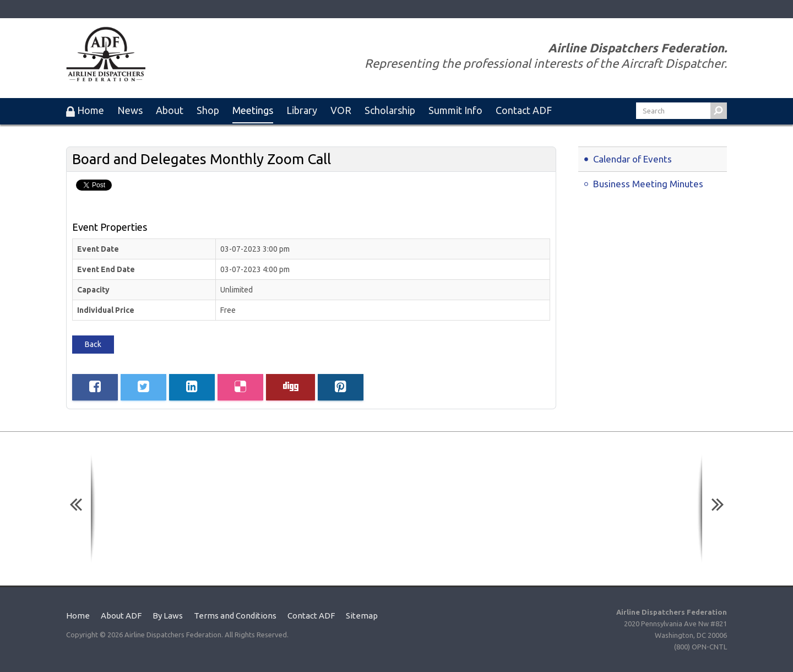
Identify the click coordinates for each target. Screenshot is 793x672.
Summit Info (455, 110)
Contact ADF (524, 110)
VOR (341, 110)
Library (302, 110)
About (170, 110)
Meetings (253, 110)
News (130, 110)
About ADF (121, 616)
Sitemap (362, 616)
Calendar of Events (632, 159)
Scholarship (390, 110)
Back (93, 344)
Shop (208, 110)
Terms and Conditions (235, 616)
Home (78, 616)
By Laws (168, 616)
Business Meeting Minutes (648, 184)
